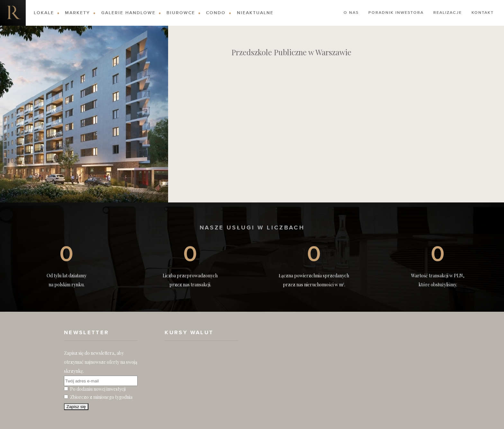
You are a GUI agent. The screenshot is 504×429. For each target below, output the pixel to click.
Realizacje (448, 13)
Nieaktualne (255, 13)
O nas (351, 13)
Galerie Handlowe (128, 13)
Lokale (44, 13)
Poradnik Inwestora (396, 13)
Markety (77, 13)
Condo (216, 13)
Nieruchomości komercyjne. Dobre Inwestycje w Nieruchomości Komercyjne (13, 13)
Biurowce (181, 13)
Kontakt (483, 13)
